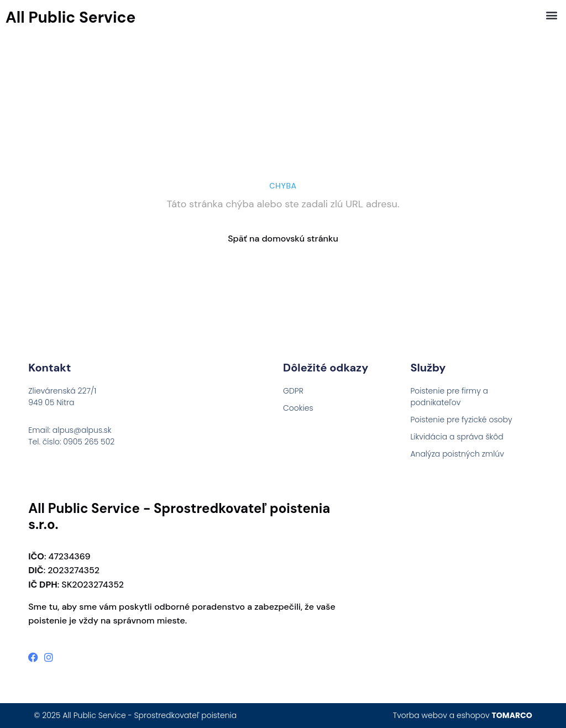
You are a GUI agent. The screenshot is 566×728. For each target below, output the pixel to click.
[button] (551, 15)
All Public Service (70, 17)
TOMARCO (512, 715)
